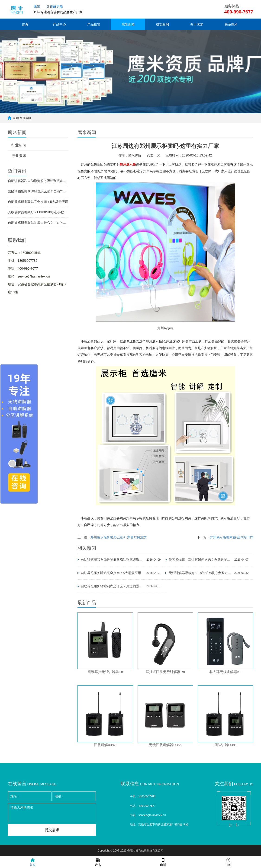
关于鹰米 (197, 24)
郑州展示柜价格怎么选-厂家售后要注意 (119, 537)
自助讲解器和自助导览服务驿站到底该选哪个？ (38, 181)
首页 (25, 24)
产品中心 (59, 24)
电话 (163, 862)
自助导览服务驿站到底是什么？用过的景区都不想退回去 (38, 223)
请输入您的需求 (52, 813)
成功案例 (162, 24)
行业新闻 (19, 145)
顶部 (228, 862)
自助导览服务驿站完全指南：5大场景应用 (38, 202)
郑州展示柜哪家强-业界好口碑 (232, 537)
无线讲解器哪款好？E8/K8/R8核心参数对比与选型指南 (38, 212)
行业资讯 (19, 156)
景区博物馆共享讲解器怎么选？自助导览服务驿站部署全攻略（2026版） (38, 191)
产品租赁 (94, 24)
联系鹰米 (231, 24)
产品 (98, 862)
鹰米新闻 (128, 24)
